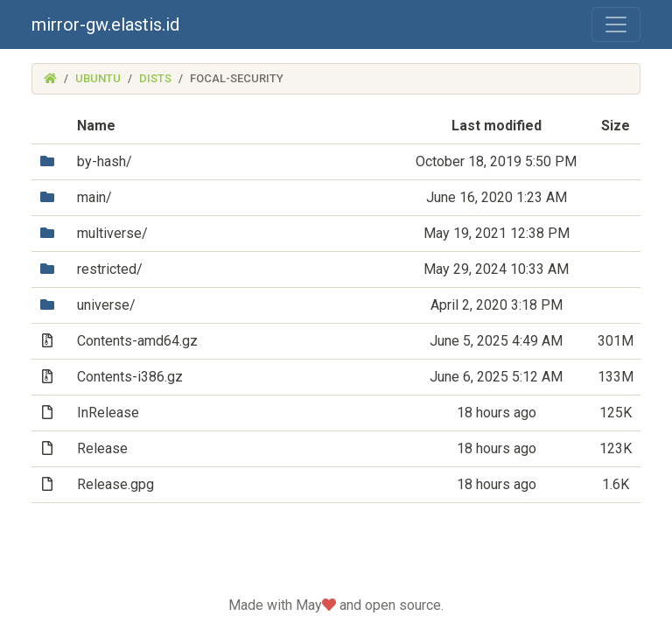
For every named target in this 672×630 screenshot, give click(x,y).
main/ (94, 197)
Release (102, 448)
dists (155, 78)
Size (616, 126)
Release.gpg (115, 484)
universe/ (106, 305)
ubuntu (98, 78)
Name (96, 126)
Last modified (497, 126)
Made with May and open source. (336, 605)
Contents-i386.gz (130, 377)
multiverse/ (112, 233)
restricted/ (110, 269)
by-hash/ (105, 161)
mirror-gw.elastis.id (105, 24)
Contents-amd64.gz (137, 341)
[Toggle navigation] (616, 24)
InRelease (108, 413)
